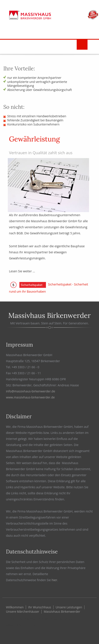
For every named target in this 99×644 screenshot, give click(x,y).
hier (54, 580)
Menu (82, 44)
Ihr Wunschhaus (40, 607)
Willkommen (15, 607)
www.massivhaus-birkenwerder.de (30, 397)
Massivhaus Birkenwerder (62, 612)
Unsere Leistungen (69, 607)
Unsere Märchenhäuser (23, 612)
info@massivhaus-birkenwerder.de (30, 391)
